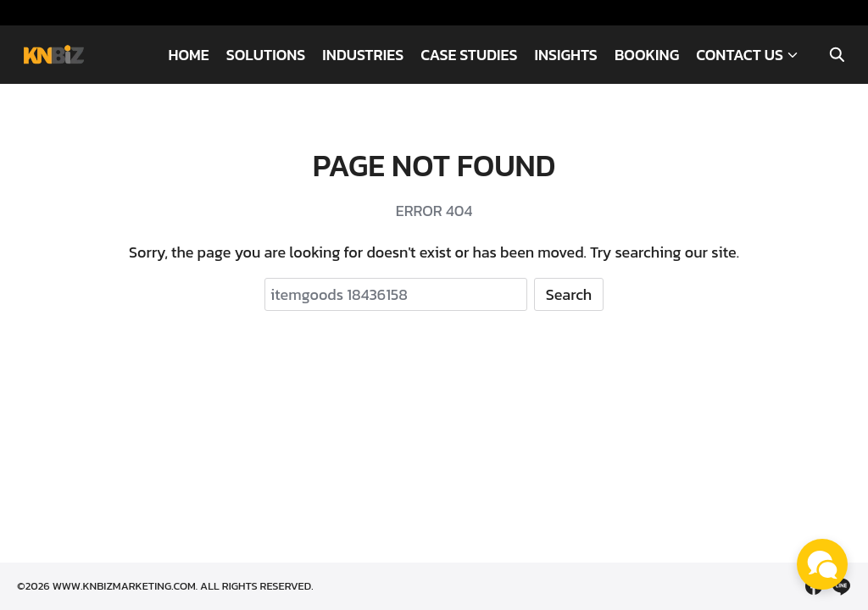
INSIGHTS (565, 55)
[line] (841, 586)
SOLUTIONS (266, 55)
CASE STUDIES (469, 55)
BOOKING (647, 55)
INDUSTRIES (363, 55)
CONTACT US (740, 55)
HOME (188, 55)
